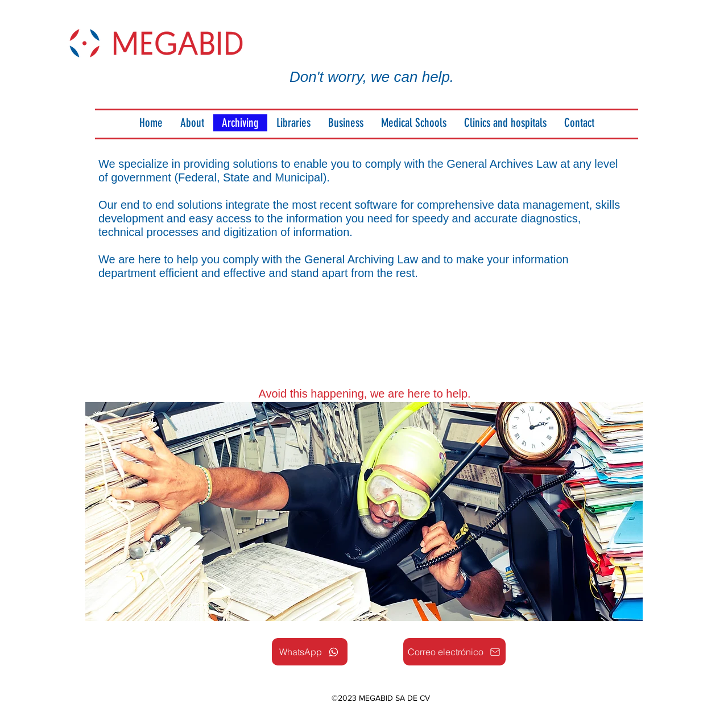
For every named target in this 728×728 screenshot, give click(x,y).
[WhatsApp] (310, 652)
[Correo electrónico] (454, 652)
